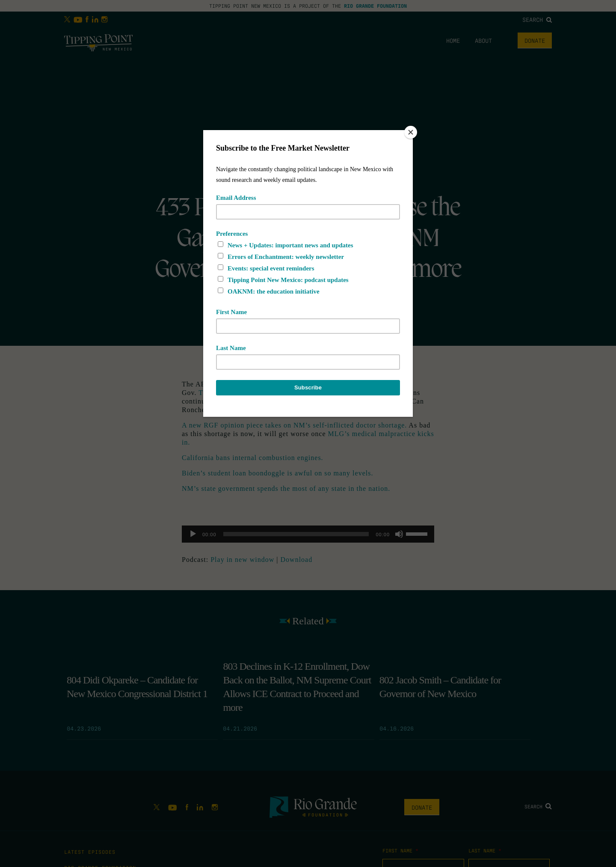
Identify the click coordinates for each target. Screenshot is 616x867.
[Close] (411, 132)
